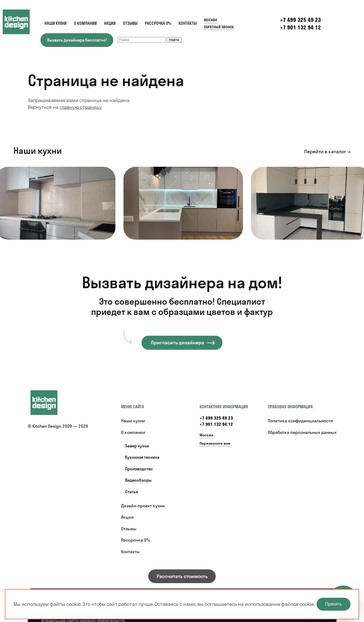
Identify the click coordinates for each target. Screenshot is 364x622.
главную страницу (81, 107)
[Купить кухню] (49, 403)
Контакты (188, 23)
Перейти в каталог (325, 152)
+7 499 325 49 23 (216, 418)
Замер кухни (137, 446)
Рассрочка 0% (158, 23)
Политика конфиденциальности (300, 421)
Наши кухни (56, 23)
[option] (183, 203)
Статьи (132, 492)
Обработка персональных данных (302, 432)
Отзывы (130, 23)
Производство (139, 469)
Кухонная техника (142, 457)
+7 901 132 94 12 (300, 27)
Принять (334, 604)
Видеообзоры (138, 480)
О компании (85, 23)
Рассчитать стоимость (182, 576)
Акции (110, 23)
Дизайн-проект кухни (143, 506)
